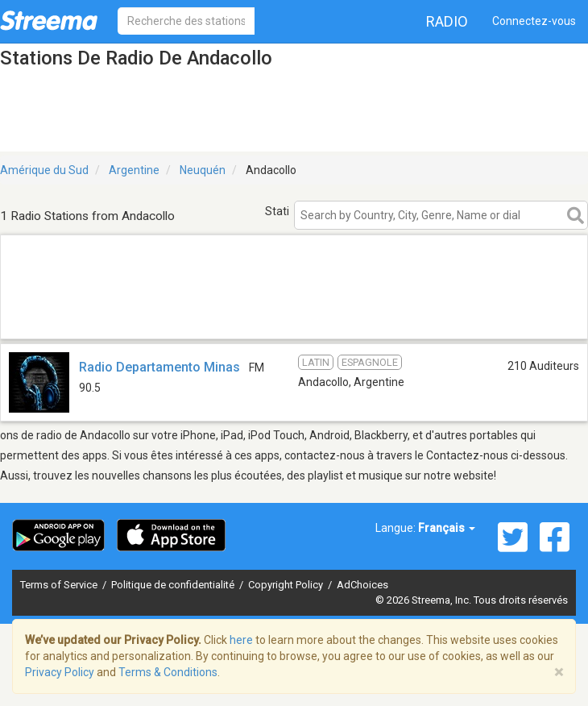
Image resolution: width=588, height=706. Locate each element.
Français (447, 528)
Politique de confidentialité (174, 585)
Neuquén (203, 170)
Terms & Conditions (168, 672)
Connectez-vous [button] (534, 21)
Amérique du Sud (44, 170)
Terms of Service (60, 585)
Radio (447, 21)
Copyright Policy (287, 585)
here (241, 640)
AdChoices (362, 585)
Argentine (134, 170)
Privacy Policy (60, 672)
